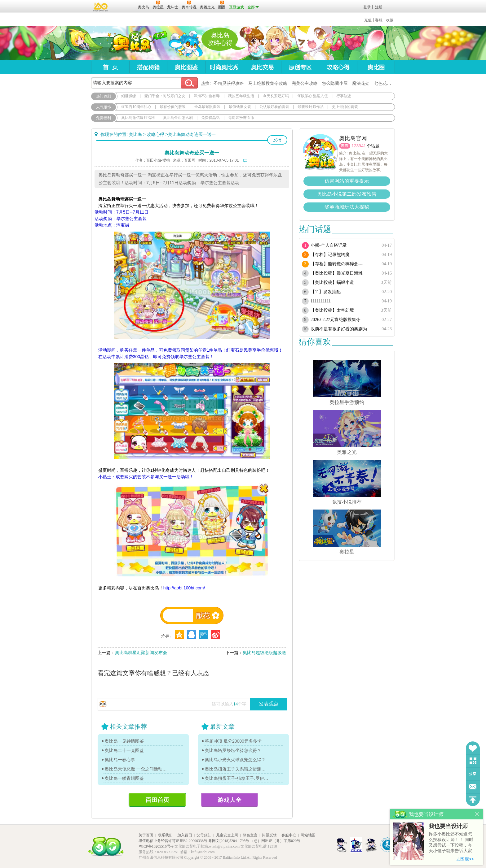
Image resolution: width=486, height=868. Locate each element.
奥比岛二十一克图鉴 (124, 750)
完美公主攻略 (305, 83)
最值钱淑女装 (240, 107)
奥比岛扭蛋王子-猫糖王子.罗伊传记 (237, 778)
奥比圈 (376, 67)
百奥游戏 (101, 7)
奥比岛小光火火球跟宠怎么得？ (235, 760)
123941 (359, 146)
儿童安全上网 (227, 835)
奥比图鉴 (186, 67)
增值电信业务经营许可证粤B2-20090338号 (173, 841)
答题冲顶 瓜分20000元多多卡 (233, 741)
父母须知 (204, 835)
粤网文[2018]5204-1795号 (229, 841)
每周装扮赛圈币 (241, 118)
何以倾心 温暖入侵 (313, 96)
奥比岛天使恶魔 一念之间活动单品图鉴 (137, 769)
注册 (379, 7)
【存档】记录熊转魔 (330, 255)
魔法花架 (361, 83)
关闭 (477, 814)
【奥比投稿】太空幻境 (332, 310)
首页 (110, 67)
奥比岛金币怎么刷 (178, 118)
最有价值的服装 (173, 107)
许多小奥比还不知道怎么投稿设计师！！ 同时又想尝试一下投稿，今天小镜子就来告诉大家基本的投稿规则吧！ (451, 843)
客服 (379, 20)
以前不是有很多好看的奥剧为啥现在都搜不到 (343, 329)
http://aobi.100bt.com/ (184, 588)
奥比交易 (262, 67)
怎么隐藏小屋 (335, 83)
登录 (367, 7)
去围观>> (465, 859)
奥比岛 (130, 43)
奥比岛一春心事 (120, 760)
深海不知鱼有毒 (207, 96)
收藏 (390, 20)
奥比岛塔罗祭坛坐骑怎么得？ (233, 750)
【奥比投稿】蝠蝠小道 (332, 282)
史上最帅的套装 (345, 107)
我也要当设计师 (448, 826)
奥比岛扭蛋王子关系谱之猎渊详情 (237, 769)
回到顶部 (473, 800)
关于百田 (146, 835)
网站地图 (308, 835)
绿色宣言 (250, 835)
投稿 (277, 140)
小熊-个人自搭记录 (329, 245)
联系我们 (165, 835)
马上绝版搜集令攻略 (268, 83)
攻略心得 (338, 67)
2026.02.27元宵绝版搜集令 (336, 320)
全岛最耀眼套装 (207, 107)
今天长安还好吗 (276, 96)
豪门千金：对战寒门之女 (165, 96)
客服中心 (289, 835)
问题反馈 (473, 787)
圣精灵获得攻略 (229, 83)
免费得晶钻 (210, 118)
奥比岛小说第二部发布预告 (347, 194)
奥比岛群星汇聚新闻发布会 (141, 653)
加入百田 (185, 835)
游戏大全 (230, 800)
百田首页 (157, 800)
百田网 (124, 7)
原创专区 (300, 67)
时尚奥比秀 (224, 67)
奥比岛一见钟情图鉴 (124, 741)
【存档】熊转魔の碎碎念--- (337, 264)
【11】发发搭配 (326, 292)
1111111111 (321, 301)
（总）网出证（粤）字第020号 (275, 841)
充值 (368, 20)
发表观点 (269, 704)
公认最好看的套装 (274, 107)
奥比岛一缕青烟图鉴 (124, 778)
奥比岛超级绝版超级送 (264, 653)
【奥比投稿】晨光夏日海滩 (337, 273)
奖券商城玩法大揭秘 (347, 207)
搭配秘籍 (148, 67)
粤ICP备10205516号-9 (156, 846)
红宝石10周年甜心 (136, 107)
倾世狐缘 (129, 96)
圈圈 (345, 146)
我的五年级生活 (241, 96)
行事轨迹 (344, 96)
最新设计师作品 (311, 107)
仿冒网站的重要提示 (347, 181)
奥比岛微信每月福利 (138, 118)
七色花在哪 (385, 83)
